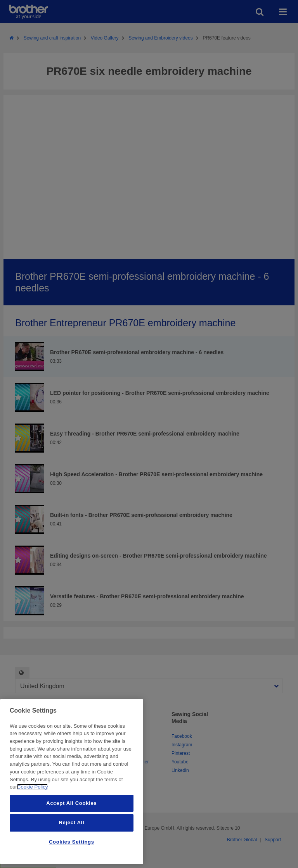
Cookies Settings (72, 842)
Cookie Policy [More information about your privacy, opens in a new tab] (32, 787)
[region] (72, 782)
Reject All (71, 822)
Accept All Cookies (71, 803)
